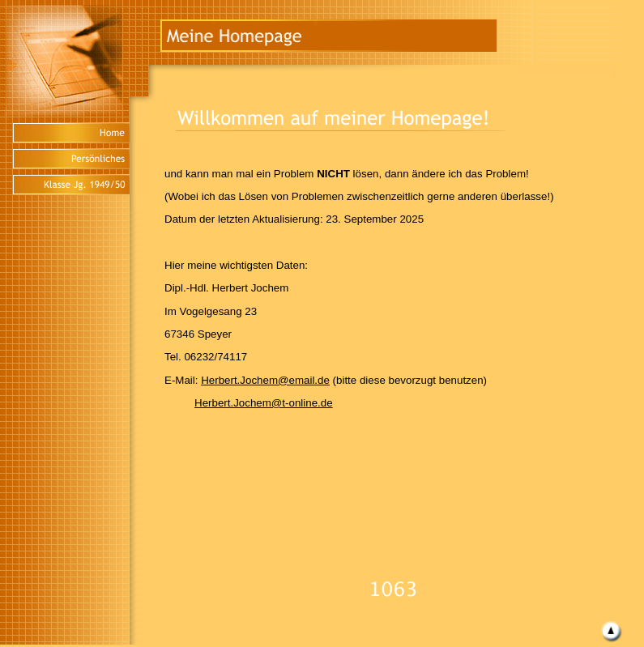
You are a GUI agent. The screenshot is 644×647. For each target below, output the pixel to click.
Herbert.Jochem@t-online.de (264, 403)
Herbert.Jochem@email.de (265, 380)
